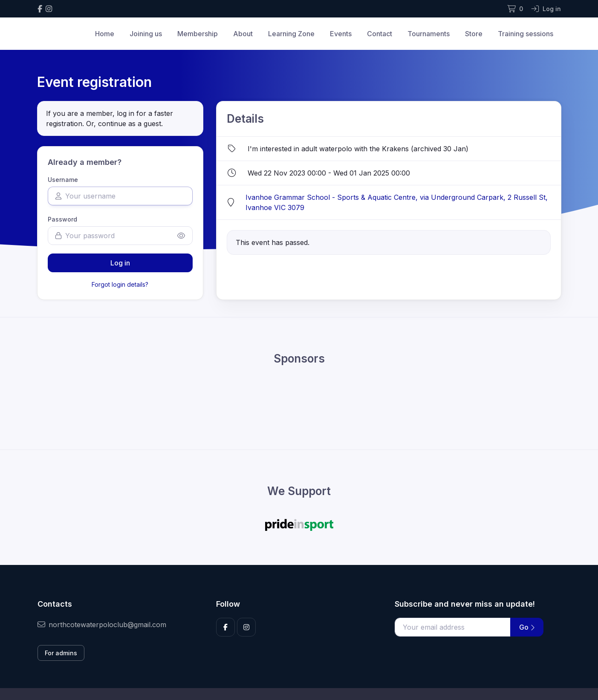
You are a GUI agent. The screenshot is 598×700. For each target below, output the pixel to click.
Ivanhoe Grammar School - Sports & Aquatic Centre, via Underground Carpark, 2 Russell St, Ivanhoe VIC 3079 (397, 202)
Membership (198, 34)
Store (474, 34)
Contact (380, 34)
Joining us (146, 34)
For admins (61, 653)
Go (527, 627)
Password (62, 219)
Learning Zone (291, 34)
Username (63, 180)
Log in (120, 263)
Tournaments (429, 34)
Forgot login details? (120, 284)
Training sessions (526, 34)
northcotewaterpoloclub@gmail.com (102, 625)
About (243, 34)
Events (341, 34)
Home (105, 34)
